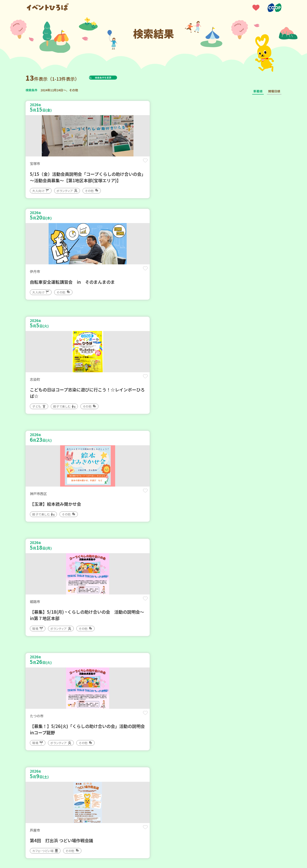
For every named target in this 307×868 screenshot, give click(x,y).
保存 (96, 164)
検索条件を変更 (114, 77)
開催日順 (274, 91)
